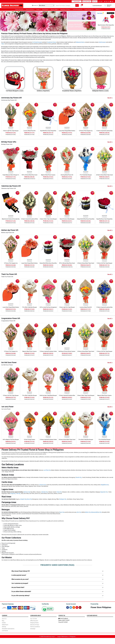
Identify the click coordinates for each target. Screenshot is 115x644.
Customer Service (92, 615)
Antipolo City (23, 499)
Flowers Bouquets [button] (20, 9)
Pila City (18, 493)
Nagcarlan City (104, 492)
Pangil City (13, 493)
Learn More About (36, 615)
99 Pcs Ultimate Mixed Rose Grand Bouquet (29, 176)
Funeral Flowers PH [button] (89, 9)
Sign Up (107, 1)
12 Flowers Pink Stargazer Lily (86, 131)
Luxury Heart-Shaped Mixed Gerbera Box (67, 131)
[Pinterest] (77, 607)
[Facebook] (68, 607)
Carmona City (42, 485)
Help (112, 1)
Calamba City (44, 492)
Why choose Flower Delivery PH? (21, 571)
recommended (77, 1)
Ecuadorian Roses (51, 42)
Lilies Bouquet (102, 42)
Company (5, 615)
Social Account (71, 604)
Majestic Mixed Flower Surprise (48, 175)
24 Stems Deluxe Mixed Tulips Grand (104, 175)
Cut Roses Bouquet (37, 42)
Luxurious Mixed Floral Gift (29, 131)
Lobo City (79, 512)
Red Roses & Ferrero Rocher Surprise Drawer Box (67, 352)
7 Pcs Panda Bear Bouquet (86, 175)
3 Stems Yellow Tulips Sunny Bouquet (48, 219)
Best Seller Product (87, 1)
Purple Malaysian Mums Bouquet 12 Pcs (11, 176)
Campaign (33, 628)
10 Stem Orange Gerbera (29, 439)
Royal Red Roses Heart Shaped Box (48, 131)
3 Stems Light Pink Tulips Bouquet (11, 131)
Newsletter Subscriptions (8, 628)
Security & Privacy (35, 624)
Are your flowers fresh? (18, 587)
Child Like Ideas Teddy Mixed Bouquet (48, 395)
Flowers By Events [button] (30, 9)
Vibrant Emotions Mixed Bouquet (67, 219)
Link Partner (5, 630)
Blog (3, 620)
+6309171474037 (66, 620)
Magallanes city (105, 485)
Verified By (45, 604)
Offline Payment (34, 620)
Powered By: (94, 604)
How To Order (34, 618)
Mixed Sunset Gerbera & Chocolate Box (11, 219)
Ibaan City (62, 512)
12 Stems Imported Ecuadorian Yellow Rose (48, 352)
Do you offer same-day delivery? (21, 596)
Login (101, 1)
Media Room (5, 624)
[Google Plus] (80, 607)
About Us (4, 618)
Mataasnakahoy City (96, 512)
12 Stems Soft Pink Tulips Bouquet (104, 263)
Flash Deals (100, 13)
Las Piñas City (47, 470)
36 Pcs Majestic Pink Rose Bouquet (11, 439)
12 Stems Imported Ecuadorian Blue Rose (104, 131)
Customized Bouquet (97, 6)
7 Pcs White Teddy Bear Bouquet (29, 307)
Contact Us (62, 615)
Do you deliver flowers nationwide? (21, 591)
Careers (4, 622)
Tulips (3, 44)
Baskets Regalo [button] (55, 9)
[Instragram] (74, 607)
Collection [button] (98, 9)
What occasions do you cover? (20, 579)
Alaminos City (27, 492)
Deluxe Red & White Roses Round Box (86, 219)
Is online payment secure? (19, 575)
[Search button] (77, 5)
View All (110, 98)
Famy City (59, 492)
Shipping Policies (34, 622)
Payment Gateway (7, 604)
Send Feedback (63, 618)
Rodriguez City (63, 499)
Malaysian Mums (80, 42)
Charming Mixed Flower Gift (67, 175)
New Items (95, 1)
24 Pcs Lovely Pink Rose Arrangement (48, 307)
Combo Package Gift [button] (78, 9)
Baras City (29, 499)
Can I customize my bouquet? (20, 583)
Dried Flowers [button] (46, 9)
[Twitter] (71, 607)
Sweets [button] (39, 9)
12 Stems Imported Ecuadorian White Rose (29, 220)
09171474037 (65, 622)
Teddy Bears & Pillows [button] (66, 9)
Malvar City (88, 512)
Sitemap (4, 626)
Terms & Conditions (35, 626)
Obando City (79, 477)
